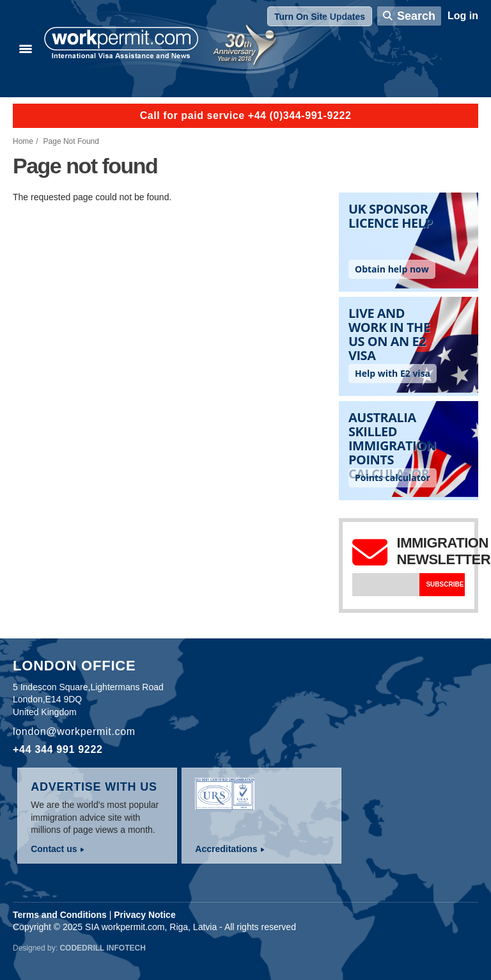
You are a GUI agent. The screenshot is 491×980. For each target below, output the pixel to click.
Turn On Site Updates (320, 17)
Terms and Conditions (60, 915)
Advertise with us (94, 787)
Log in (463, 16)
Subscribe (445, 584)
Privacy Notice (145, 915)
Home (23, 141)
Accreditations (226, 849)
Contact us (54, 849)
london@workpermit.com (74, 731)
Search (416, 16)
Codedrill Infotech (102, 948)
